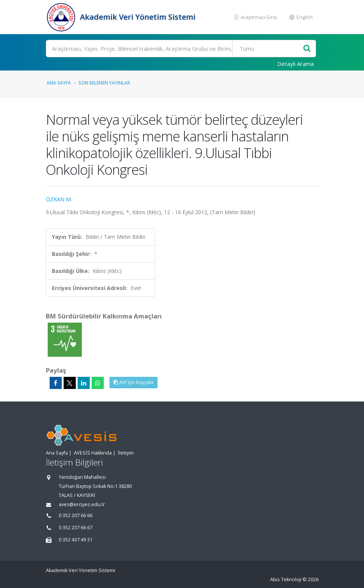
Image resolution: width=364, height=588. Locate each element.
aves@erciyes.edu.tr (82, 504)
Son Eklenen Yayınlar (104, 83)
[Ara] (181, 49)
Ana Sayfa (59, 83)
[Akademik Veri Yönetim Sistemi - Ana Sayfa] (62, 17)
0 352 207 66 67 (76, 528)
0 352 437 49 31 (76, 540)
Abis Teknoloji (286, 579)
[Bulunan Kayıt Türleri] (268, 49)
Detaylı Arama (295, 64)
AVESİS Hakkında (93, 453)
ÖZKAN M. (59, 199)
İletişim (126, 453)
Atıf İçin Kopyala (134, 382)
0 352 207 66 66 (76, 515)
